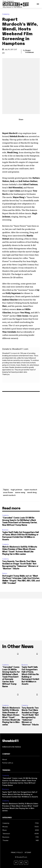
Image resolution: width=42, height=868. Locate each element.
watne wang (20, 492)
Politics (5, 573)
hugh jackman (16, 490)
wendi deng (32, 492)
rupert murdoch (31, 490)
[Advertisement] (21, 620)
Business (5, 530)
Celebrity (6, 14)
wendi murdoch (9, 495)
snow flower (8, 492)
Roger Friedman (30, 51)
